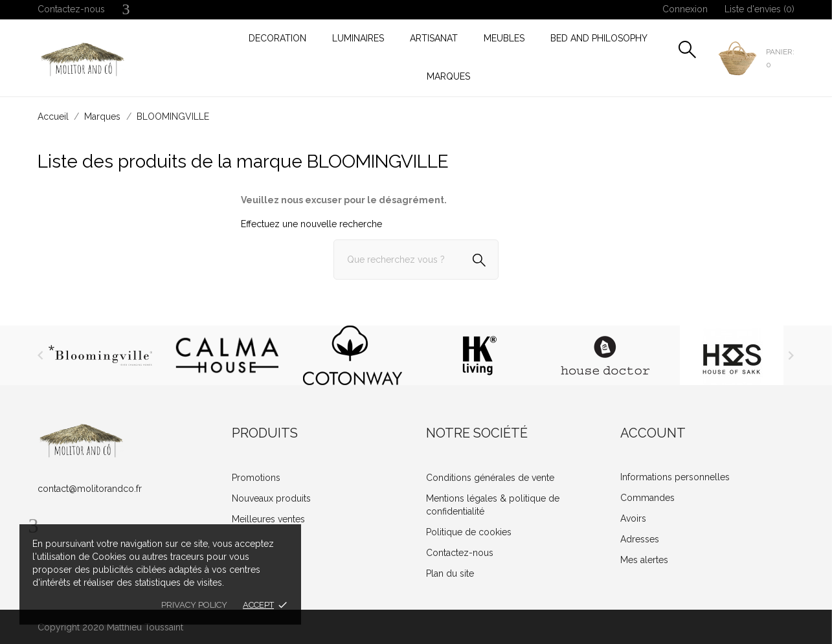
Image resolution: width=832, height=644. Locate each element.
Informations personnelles (675, 477)
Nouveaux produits (271, 498)
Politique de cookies (469, 532)
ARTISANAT (434, 38)
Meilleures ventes (268, 519)
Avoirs (633, 518)
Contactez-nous (71, 9)
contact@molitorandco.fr (90, 489)
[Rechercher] (416, 260)
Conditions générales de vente (490, 478)
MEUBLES (504, 38)
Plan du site (450, 573)
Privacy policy (194, 605)
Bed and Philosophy (599, 38)
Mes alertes (644, 560)
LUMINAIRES (358, 38)
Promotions (256, 478)
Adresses (640, 539)
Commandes (647, 498)
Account (653, 433)
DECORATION (277, 38)
